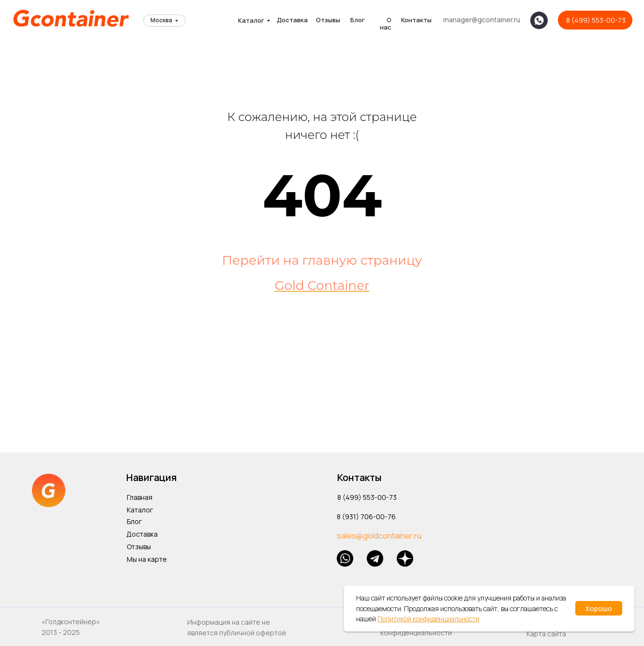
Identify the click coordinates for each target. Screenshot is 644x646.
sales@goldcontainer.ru (379, 536)
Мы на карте (147, 559)
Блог (358, 20)
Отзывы (328, 20)
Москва (161, 20)
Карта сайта (546, 634)
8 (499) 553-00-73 (596, 20)
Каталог (251, 20)
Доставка (292, 20)
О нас (386, 23)
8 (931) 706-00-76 (366, 517)
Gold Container (322, 285)
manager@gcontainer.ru (482, 20)
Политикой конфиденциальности (428, 619)
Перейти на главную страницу (322, 260)
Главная (140, 497)
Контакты (416, 20)
